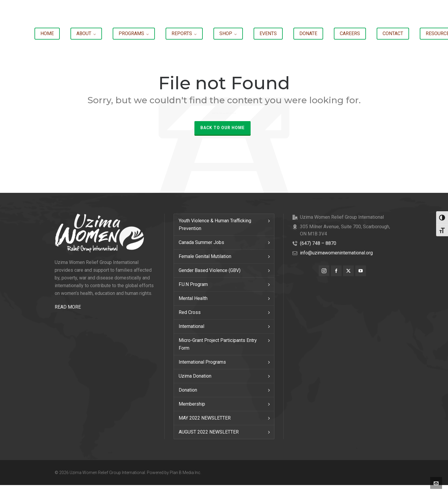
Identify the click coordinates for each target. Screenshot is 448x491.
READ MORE (68, 307)
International (191, 326)
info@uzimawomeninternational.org (336, 253)
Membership (192, 404)
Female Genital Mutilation (205, 256)
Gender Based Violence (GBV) (210, 270)
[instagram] (324, 271)
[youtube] (361, 271)
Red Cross (190, 312)
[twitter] (348, 271)
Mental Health (193, 298)
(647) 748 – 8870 (318, 243)
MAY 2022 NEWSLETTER (205, 418)
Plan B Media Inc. (186, 473)
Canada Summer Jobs (201, 242)
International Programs (202, 362)
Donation (188, 390)
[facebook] (336, 271)
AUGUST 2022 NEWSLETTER (209, 432)
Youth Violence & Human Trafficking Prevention (215, 225)
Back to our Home (223, 128)
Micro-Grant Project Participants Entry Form (218, 344)
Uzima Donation (195, 376)
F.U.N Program (193, 284)
